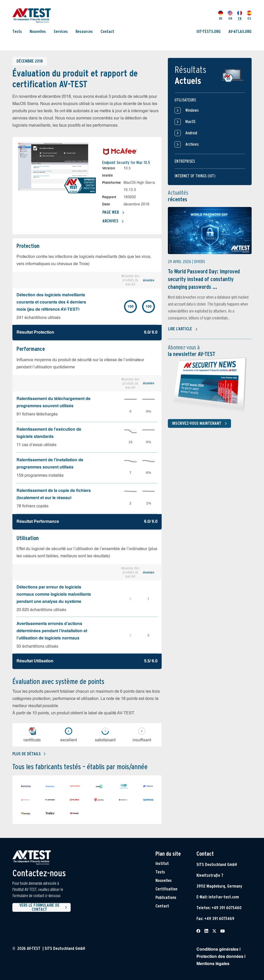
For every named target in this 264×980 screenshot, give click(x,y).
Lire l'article (183, 329)
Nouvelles (38, 32)
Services (61, 32)
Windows (187, 110)
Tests (17, 32)
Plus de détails (29, 754)
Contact (107, 32)
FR (240, 15)
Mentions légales (213, 964)
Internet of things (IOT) (195, 176)
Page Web (113, 213)
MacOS (185, 122)
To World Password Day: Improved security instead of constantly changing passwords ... (204, 279)
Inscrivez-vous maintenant (200, 423)
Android (186, 133)
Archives (113, 221)
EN (230, 15)
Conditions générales (217, 950)
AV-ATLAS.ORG (240, 32)
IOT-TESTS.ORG (209, 32)
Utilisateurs (185, 100)
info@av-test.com (224, 897)
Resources (84, 32)
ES (249, 15)
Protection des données (220, 957)
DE (221, 15)
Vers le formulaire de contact (44, 907)
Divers (200, 262)
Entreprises (185, 161)
